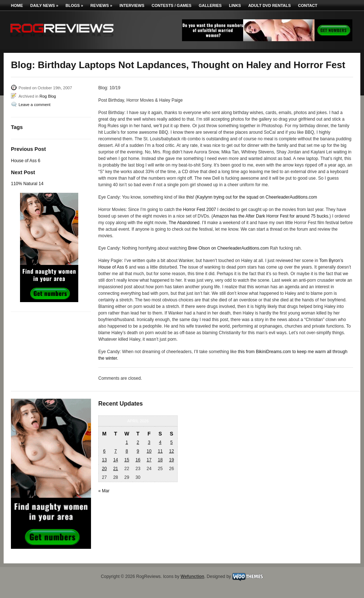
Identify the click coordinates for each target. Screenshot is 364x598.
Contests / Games (172, 5)
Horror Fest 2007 (200, 210)
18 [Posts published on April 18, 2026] (160, 460)
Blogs (74, 5)
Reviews (101, 5)
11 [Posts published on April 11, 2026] (160, 451)
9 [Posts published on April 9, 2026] (138, 451)
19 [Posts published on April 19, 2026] (171, 460)
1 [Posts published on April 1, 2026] (127, 442)
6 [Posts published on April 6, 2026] (104, 451)
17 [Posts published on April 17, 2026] (149, 460)
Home (17, 5)
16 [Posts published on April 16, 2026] (138, 460)
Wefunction (192, 576)
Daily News (44, 5)
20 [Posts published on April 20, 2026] (104, 469)
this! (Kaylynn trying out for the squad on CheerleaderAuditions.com (252, 197)
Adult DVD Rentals (270, 5)
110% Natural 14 (27, 184)
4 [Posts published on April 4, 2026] (160, 442)
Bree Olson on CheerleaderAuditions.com (228, 248)
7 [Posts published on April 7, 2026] (116, 451)
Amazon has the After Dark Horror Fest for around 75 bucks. (271, 216)
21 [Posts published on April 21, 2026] (116, 469)
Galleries (210, 5)
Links (235, 5)
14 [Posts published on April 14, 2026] (116, 460)
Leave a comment (34, 105)
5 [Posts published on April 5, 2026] (172, 442)
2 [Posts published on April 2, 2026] (138, 442)
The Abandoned (184, 223)
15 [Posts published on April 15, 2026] (127, 460)
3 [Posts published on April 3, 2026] (149, 442)
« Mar (104, 491)
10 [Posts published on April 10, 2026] (149, 451)
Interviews (132, 5)
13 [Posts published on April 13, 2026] (104, 460)
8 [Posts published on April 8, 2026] (127, 451)
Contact (308, 5)
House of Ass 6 (26, 161)
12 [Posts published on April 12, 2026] (171, 451)
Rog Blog (48, 96)
